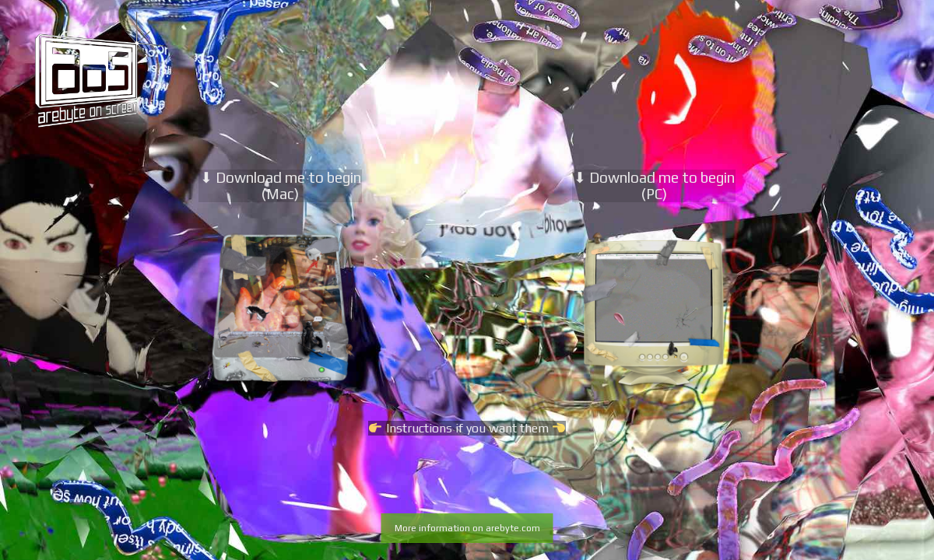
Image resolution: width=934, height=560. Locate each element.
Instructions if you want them (467, 428)
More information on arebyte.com (467, 528)
